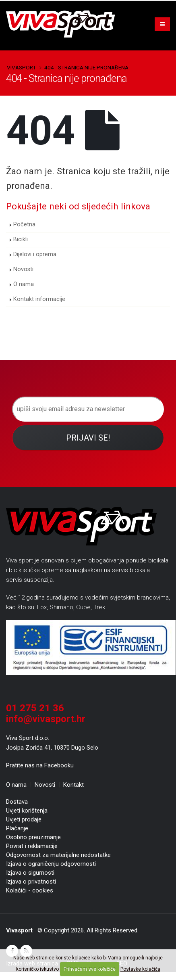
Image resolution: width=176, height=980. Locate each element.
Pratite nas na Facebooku (40, 765)
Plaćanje (17, 828)
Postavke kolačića (140, 969)
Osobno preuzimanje (33, 837)
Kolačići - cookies (30, 890)
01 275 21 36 (35, 708)
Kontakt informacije (39, 299)
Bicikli (21, 239)
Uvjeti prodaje (24, 819)
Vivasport (21, 67)
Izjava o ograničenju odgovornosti (51, 864)
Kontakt (74, 785)
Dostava (17, 802)
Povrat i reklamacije (32, 846)
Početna (24, 225)
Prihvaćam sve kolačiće (90, 969)
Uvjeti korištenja (27, 811)
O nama (24, 284)
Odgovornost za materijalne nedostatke (58, 855)
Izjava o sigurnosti (30, 873)
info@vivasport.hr (46, 719)
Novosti (23, 269)
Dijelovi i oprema (35, 254)
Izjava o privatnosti (31, 882)
